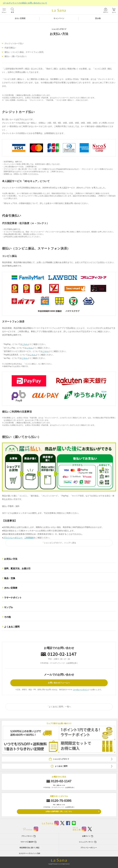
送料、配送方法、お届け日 (17, 568)
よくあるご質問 (12, 627)
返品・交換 (10, 578)
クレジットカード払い (14, 43)
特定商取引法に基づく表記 (29, 848)
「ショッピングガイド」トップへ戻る (59, 543)
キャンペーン (59, 18)
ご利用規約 (29, 538)
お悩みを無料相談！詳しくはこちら (59, 811)
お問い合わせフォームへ (59, 683)
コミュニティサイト (86, 842)
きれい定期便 (20, 18)
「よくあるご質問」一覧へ (59, 707)
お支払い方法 (11, 559)
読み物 (98, 18)
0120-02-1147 (61, 781)
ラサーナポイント (13, 598)
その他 (7, 617)
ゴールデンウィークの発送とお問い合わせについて (25, 3)
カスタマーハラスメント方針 (29, 853)
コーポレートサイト (80, 690)
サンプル (9, 607)
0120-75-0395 (61, 801)
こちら (25, 344)
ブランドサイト (27, 836)
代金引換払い (10, 48)
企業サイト (86, 836)
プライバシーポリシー (13, 538)
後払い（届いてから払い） (16, 56)
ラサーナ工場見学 (27, 842)
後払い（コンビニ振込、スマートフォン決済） (25, 52)
